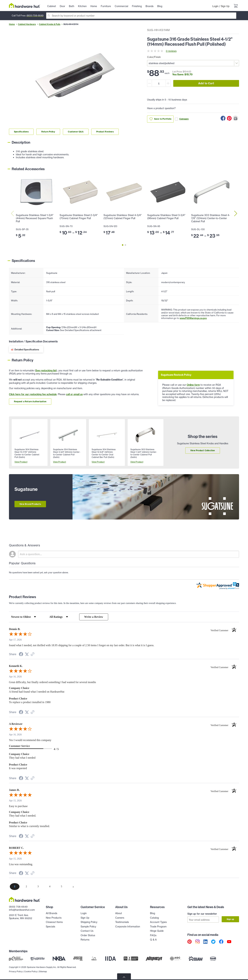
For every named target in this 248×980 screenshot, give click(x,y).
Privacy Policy (16, 971)
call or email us (74, 394)
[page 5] (61, 887)
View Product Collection (203, 450)
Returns (85, 940)
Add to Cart (206, 83)
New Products (54, 918)
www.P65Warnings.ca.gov (193, 318)
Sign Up (225, 6)
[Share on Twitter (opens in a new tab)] (27, 655)
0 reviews (171, 51)
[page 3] (38, 887)
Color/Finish (154, 57)
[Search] (141, 16)
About (119, 913)
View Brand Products (30, 504)
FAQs (153, 935)
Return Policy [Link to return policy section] (48, 132)
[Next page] (73, 887)
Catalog (154, 918)
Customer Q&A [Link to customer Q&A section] (76, 132)
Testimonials (122, 922)
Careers (120, 918)
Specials (50, 926)
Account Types (158, 922)
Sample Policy (88, 926)
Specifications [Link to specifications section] (21, 132)
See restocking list (46, 371)
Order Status (88, 935)
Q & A (153, 940)
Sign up (230, 919)
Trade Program (158, 926)
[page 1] (15, 887)
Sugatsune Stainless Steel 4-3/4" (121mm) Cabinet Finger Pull (123, 217)
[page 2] (26, 887)
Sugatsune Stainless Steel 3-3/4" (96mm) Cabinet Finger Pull (166, 217)
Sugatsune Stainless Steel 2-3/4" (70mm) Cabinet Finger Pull (79, 217)
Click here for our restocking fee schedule (33, 394)
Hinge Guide (157, 931)
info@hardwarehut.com (22, 910)
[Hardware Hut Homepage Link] (25, 5)
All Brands (51, 913)
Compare (182, 119)
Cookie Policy (31, 971)
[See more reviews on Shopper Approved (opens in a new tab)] (33, 655)
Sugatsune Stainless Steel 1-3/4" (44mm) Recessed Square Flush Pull (35, 218)
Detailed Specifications (27, 349)
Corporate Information (128, 926)
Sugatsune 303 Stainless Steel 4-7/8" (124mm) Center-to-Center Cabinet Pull (211, 218)
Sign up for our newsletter (202, 914)
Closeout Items (54, 922)
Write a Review (94, 617)
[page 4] (50, 887)
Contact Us (87, 931)
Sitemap (43, 971)
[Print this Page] (235, 118)
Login (215, 6)
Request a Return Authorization (30, 401)
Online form (193, 385)
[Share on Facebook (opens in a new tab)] (21, 655)
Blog (153, 913)
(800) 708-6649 (35, 16)
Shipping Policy (89, 922)
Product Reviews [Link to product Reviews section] (105, 132)
